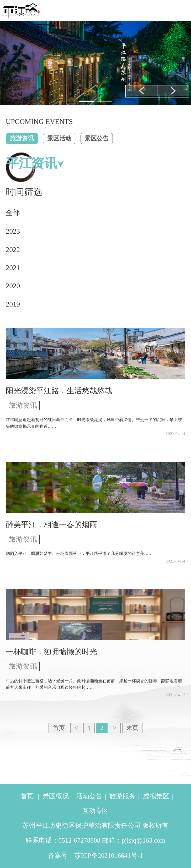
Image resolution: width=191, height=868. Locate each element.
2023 (13, 231)
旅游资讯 (22, 138)
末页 (132, 728)
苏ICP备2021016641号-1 (108, 856)
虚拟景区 (156, 796)
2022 (13, 250)
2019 (13, 304)
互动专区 (95, 811)
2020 (13, 286)
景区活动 (59, 138)
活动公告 (89, 796)
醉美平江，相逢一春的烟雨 (51, 525)
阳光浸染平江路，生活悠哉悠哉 (59, 391)
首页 (59, 728)
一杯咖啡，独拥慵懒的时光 (51, 652)
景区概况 (56, 796)
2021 (13, 268)
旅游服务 (123, 796)
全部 (13, 213)
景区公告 (97, 138)
